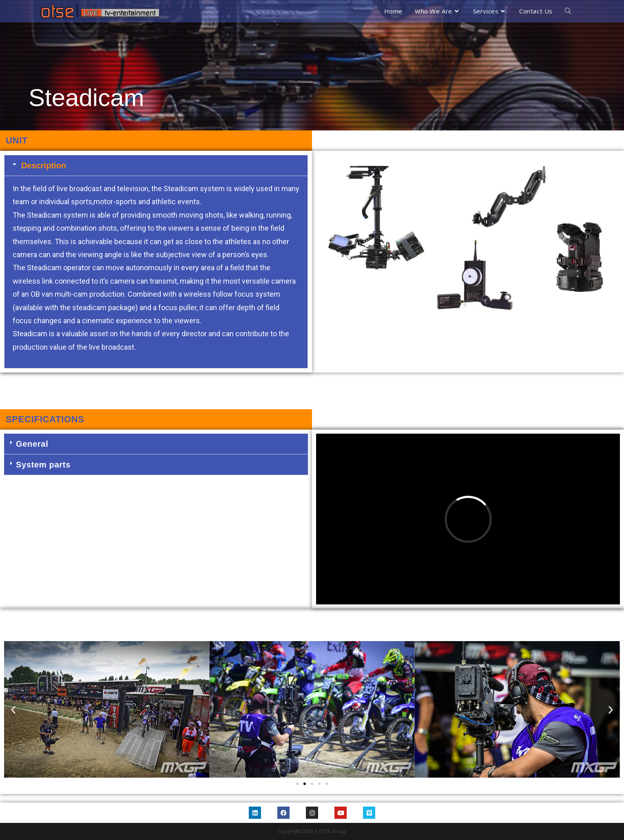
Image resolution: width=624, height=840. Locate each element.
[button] (156, 165)
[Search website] (568, 11)
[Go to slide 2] (305, 784)
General (32, 444)
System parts (43, 465)
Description (44, 165)
